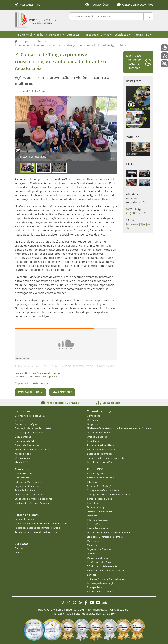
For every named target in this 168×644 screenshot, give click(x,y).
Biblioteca (92, 482)
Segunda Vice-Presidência (101, 449)
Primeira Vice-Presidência (101, 445)
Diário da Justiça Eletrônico (29, 433)
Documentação (23, 437)
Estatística (93, 503)
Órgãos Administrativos (100, 433)
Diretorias (92, 420)
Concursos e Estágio (26, 424)
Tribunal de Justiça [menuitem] (50, 35)
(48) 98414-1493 (136, 213)
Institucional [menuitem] (25, 35)
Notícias (43, 41)
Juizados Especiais (25, 519)
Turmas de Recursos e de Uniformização (37, 532)
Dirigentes (93, 424)
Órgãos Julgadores (97, 437)
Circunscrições (23, 478)
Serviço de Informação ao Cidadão (105, 570)
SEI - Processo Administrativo (103, 566)
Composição (94, 416)
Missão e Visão (23, 454)
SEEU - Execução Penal (99, 562)
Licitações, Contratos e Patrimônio (105, 537)
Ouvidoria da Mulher (98, 558)
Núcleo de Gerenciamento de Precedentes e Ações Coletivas (119, 428)
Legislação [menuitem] (123, 35)
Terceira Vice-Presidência (101, 462)
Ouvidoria (92, 554)
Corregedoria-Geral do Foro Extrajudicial (109, 495)
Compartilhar (29, 392)
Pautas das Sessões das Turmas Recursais (37, 528)
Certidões (20, 420)
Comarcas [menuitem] (74, 35)
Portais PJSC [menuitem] (143, 35)
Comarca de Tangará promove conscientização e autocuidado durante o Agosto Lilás (72, 45)
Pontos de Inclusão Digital (29, 495)
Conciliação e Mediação (100, 486)
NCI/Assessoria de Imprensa (42, 376)
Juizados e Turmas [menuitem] (99, 35)
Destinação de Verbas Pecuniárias (33, 428)
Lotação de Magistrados (28, 482)
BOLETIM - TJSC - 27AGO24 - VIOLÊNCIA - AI (101, 366)
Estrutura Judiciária (25, 441)
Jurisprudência (95, 524)
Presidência (93, 441)
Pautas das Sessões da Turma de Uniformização (41, 523)
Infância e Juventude (98, 520)
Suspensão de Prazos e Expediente (106, 458)
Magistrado (93, 541)
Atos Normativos (24, 473)
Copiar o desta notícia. (32, 383)
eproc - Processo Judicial (100, 499)
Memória (92, 545)
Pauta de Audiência (25, 490)
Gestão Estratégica (97, 507)
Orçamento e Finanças (99, 549)
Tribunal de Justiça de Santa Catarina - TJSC (43, 366)
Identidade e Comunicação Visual (32, 449)
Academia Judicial (96, 473)
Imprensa (28, 41)
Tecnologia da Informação (101, 583)
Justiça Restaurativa (98, 528)
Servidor (92, 575)
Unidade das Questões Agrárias (32, 503)
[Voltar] (17, 54)
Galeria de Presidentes (27, 445)
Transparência (95, 587)
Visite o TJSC (21, 462)
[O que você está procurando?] (106, 16)
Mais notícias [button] (62, 392)
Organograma (22, 458)
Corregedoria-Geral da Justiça (103, 490)
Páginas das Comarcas (27, 486)
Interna (19, 552)
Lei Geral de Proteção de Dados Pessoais (109, 532)
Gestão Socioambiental (99, 511)
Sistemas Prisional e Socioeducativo (106, 579)
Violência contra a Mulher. (101, 592)
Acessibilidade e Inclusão (100, 478)
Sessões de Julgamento (99, 454)
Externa (19, 548)
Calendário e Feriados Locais (30, 416)
